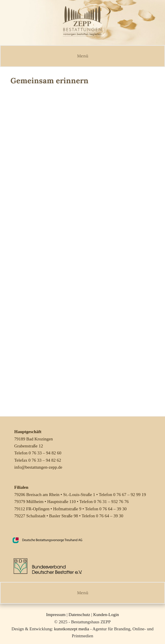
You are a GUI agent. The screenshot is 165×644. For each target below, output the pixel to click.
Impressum (56, 615)
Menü (83, 56)
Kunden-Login (106, 615)
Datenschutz (79, 615)
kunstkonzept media (72, 629)
